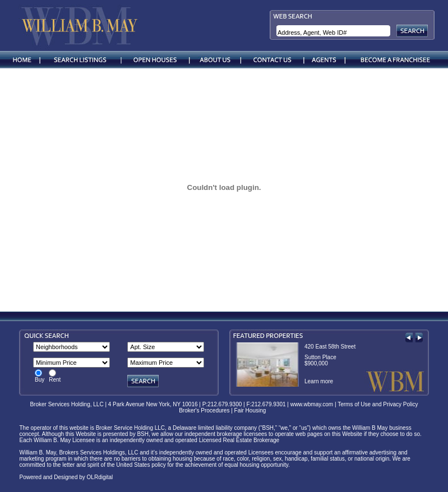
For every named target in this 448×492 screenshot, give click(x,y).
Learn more (319, 381)
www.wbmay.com (312, 404)
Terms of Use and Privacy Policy (378, 404)
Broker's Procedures (204, 410)
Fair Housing (252, 410)
